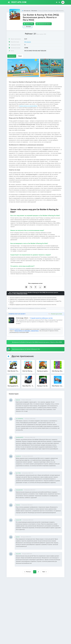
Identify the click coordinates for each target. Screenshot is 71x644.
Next (45, 572)
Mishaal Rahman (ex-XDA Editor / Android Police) (27, 331)
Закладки (28, 27)
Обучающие (28, 42)
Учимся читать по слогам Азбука (28, 106)
